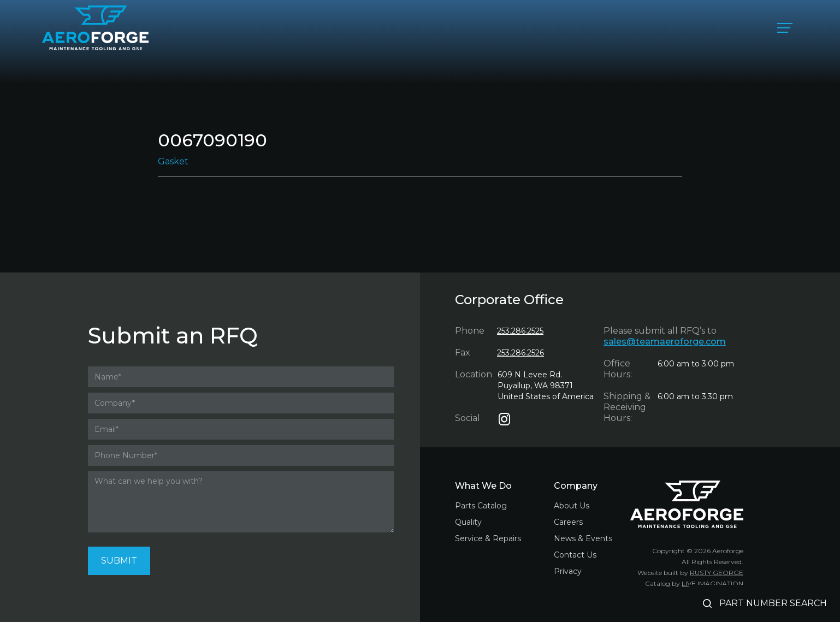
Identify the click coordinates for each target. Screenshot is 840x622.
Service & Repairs (488, 538)
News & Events (583, 538)
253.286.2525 (520, 331)
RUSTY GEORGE (717, 573)
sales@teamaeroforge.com (665, 342)
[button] (785, 28)
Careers (568, 522)
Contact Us (575, 555)
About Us (572, 506)
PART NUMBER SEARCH (773, 603)
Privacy (568, 571)
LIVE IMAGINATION (712, 584)
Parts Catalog (481, 506)
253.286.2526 (520, 353)
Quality (468, 522)
